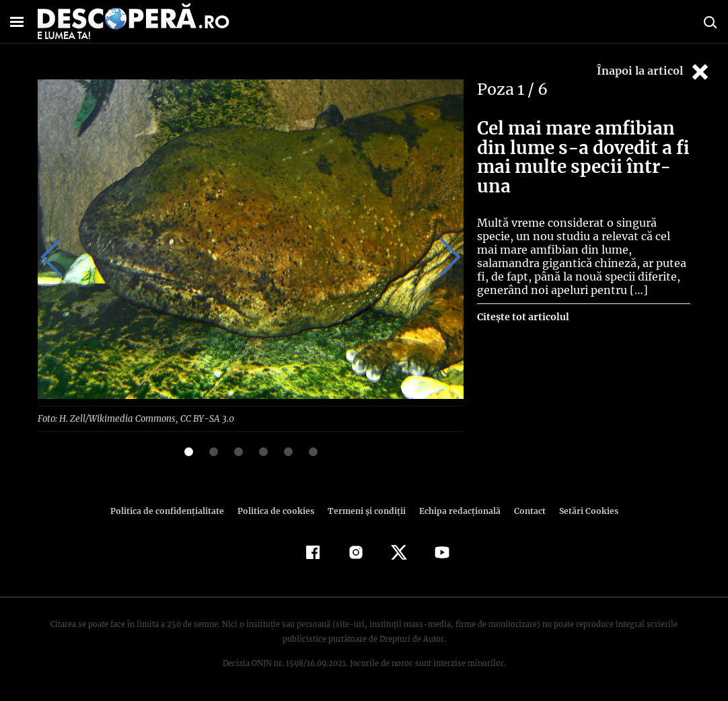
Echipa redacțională (456, 510)
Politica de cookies (277, 510)
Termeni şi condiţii (365, 510)
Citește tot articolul (522, 317)
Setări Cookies (581, 510)
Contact (524, 510)
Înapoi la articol (654, 72)
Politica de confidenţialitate (173, 510)
